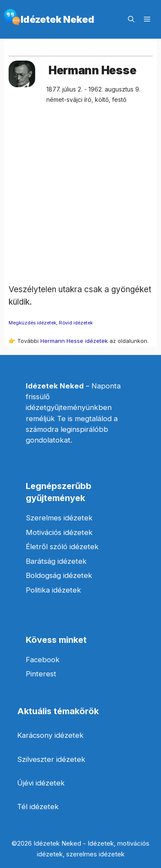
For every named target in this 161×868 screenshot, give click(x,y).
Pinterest (41, 674)
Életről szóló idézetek (62, 547)
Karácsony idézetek (50, 735)
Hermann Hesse (93, 70)
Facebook (43, 660)
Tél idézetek (38, 807)
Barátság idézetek (56, 561)
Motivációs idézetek (59, 532)
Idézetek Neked (58, 19)
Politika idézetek (53, 590)
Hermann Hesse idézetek (74, 341)
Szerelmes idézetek (59, 518)
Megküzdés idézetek (32, 323)
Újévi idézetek (41, 783)
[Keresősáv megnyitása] (131, 19)
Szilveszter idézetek (51, 759)
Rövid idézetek (76, 323)
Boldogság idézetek (59, 575)
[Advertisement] (80, 203)
